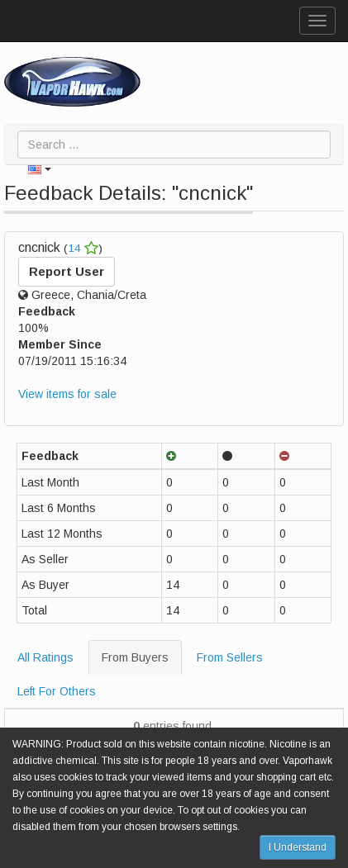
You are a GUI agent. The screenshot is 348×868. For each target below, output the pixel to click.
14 (83, 248)
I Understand (298, 847)
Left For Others (57, 691)
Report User (67, 271)
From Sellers (230, 657)
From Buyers (135, 657)
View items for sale (67, 394)
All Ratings (45, 657)
